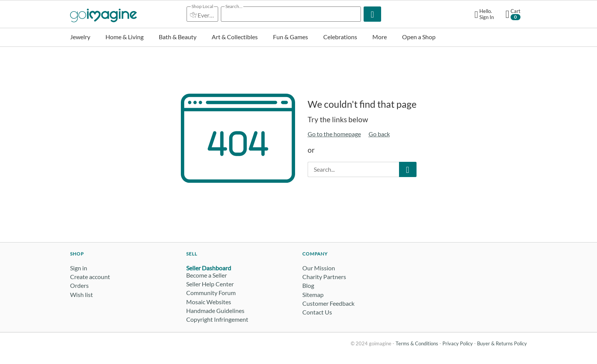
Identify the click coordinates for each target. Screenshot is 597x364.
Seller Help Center (210, 284)
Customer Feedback (328, 303)
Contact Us (317, 312)
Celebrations (340, 37)
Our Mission (319, 268)
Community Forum (211, 293)
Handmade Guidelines (215, 311)
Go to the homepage (334, 134)
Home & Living (125, 37)
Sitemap (313, 295)
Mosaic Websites (209, 302)
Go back (379, 134)
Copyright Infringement (217, 319)
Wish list (81, 295)
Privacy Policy (458, 343)
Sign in (79, 268)
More (380, 37)
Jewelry (80, 37)
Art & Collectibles (235, 37)
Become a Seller (207, 275)
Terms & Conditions (417, 343)
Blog (308, 285)
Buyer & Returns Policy (502, 343)
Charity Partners (324, 277)
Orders (79, 285)
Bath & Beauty (178, 37)
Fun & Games (291, 37)
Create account (90, 277)
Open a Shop (419, 37)
